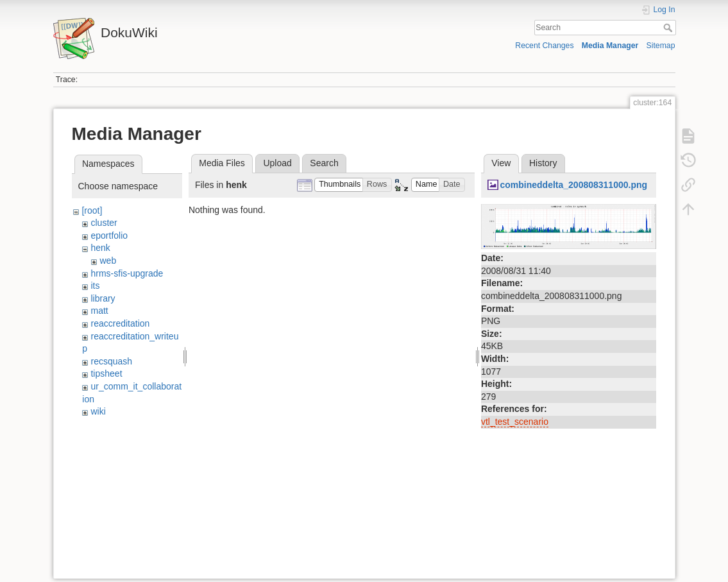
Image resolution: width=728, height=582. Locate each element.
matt (99, 311)
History (543, 163)
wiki (98, 411)
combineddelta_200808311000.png (573, 185)
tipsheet (106, 373)
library (103, 298)
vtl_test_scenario (515, 422)
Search (669, 28)
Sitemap (661, 46)
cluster (104, 223)
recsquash (111, 361)
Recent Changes (544, 46)
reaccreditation (120, 323)
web (108, 261)
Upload (277, 163)
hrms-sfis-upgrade (127, 273)
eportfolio (109, 235)
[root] (92, 210)
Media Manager (610, 46)
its (95, 286)
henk (100, 248)
